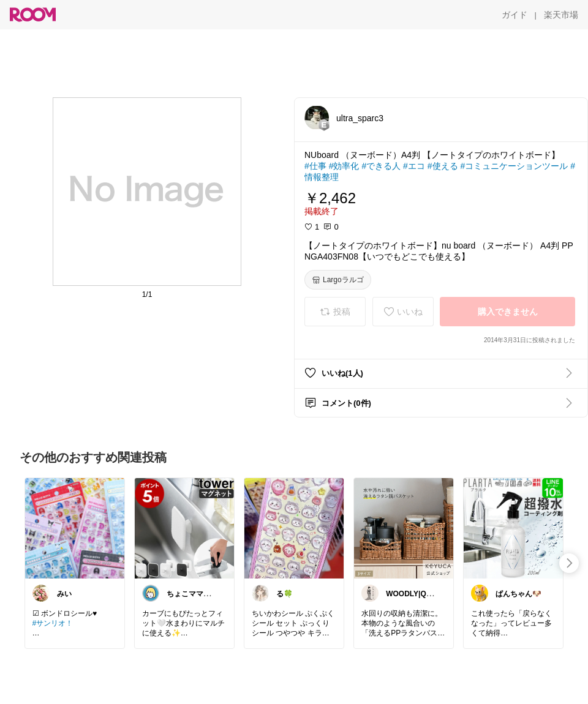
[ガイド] (514, 15)
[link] (75, 528)
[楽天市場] (561, 15)
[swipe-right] (569, 563)
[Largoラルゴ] (338, 280)
